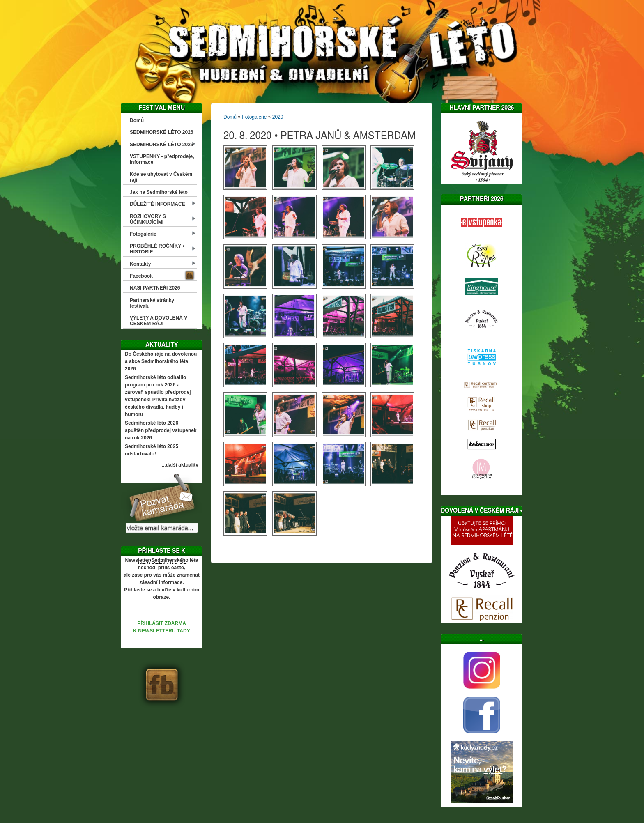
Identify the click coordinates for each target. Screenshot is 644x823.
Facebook (141, 276)
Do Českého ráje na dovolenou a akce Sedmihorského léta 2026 (161, 361)
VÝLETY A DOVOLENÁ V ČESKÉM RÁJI (159, 321)
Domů (137, 120)
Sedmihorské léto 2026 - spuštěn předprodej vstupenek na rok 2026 (161, 430)
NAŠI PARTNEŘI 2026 (155, 288)
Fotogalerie (143, 234)
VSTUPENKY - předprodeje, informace (162, 159)
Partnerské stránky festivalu (152, 303)
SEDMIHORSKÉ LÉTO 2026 (162, 132)
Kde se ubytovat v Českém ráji (161, 177)
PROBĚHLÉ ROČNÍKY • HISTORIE (157, 249)
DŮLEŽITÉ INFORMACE (158, 204)
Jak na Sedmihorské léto (159, 192)
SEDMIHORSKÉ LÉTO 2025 (162, 145)
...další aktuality (180, 465)
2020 (278, 117)
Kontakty (140, 264)
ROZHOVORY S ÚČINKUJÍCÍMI (148, 219)
